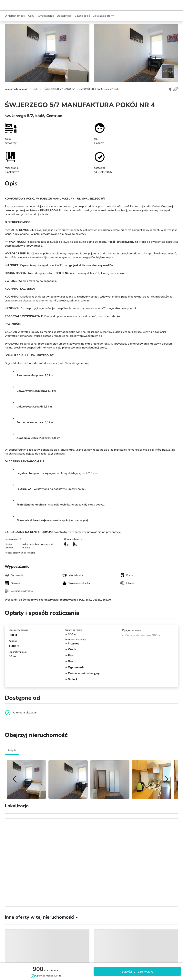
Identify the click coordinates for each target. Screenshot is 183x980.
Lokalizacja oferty (103, 16)
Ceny (31, 16)
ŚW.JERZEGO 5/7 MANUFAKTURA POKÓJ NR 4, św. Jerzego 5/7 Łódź (82, 89)
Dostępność (64, 16)
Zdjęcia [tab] (12, 750)
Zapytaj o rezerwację (137, 971)
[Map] (91, 862)
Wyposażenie (46, 16)
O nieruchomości (15, 16)
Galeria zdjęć (82, 16)
